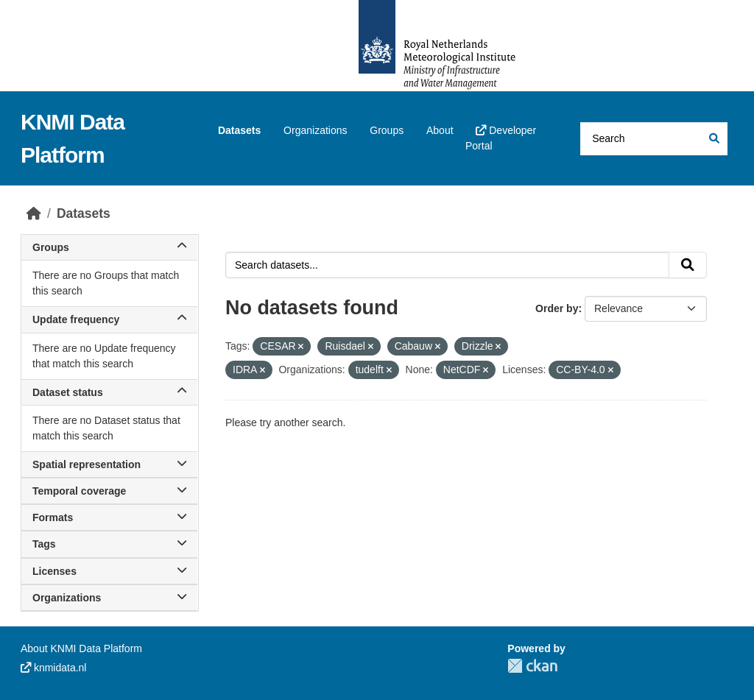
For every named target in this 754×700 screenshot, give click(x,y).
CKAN (532, 666)
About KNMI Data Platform (81, 648)
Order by (557, 308)
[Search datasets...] (654, 139)
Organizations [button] (109, 598)
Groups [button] (109, 247)
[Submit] (713, 139)
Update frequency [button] (109, 319)
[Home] (34, 213)
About (440, 130)
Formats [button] (109, 517)
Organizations (315, 130)
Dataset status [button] (109, 392)
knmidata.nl (53, 668)
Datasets (239, 130)
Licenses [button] (109, 571)
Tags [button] (109, 544)
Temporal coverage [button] (109, 491)
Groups (387, 130)
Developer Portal (501, 138)
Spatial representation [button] (109, 464)
